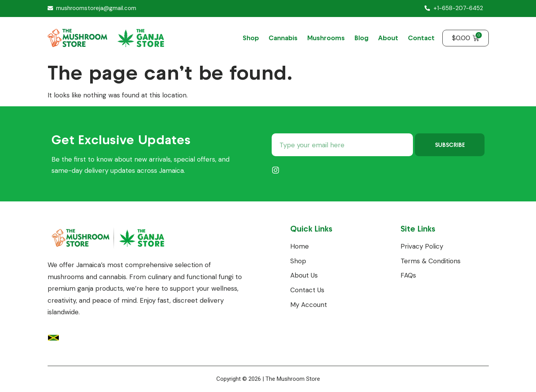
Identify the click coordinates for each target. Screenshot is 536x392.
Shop (251, 38)
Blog (361, 38)
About (388, 38)
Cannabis (283, 38)
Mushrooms (326, 38)
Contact (421, 38)
